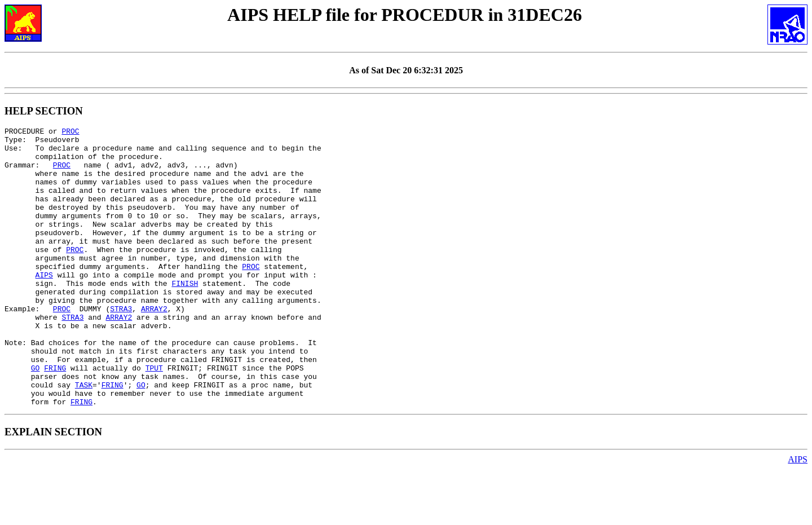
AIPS (44, 305)
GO (36, 417)
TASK (84, 437)
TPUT (154, 417)
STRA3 (121, 346)
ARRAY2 (154, 346)
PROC (70, 133)
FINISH (185, 315)
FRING (55, 417)
